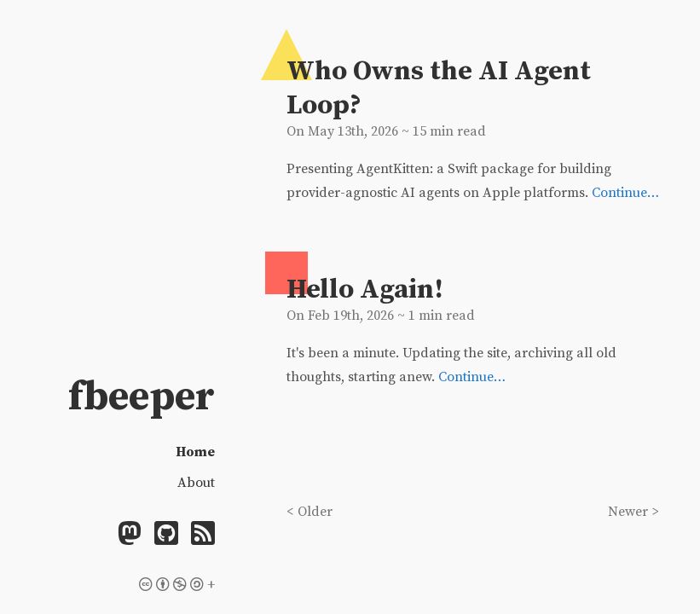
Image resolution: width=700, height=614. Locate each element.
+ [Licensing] (177, 585)
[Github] (166, 536)
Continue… (625, 193)
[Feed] (203, 536)
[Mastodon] (130, 536)
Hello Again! (365, 290)
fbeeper (142, 397)
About (196, 483)
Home (195, 452)
